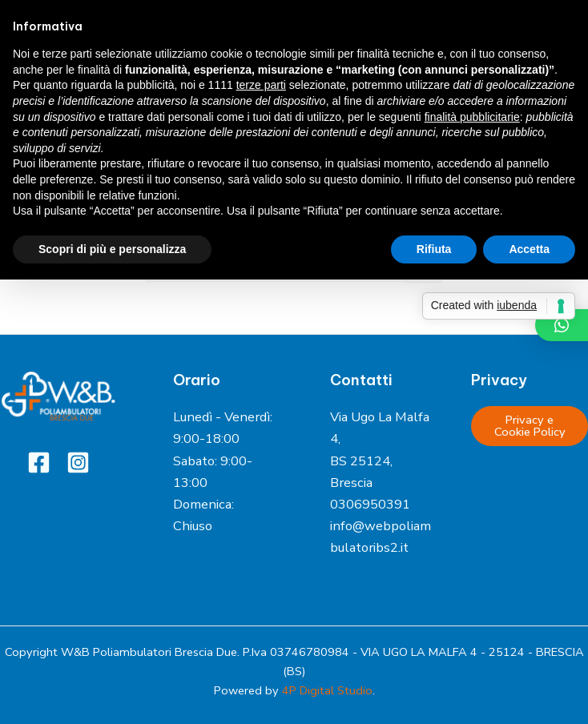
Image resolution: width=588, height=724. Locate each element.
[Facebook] (39, 463)
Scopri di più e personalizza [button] (112, 249)
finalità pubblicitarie (472, 117)
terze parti (261, 85)
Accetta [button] (529, 249)
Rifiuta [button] (434, 249)
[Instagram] (78, 463)
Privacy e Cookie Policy (530, 426)
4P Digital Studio (327, 690)
